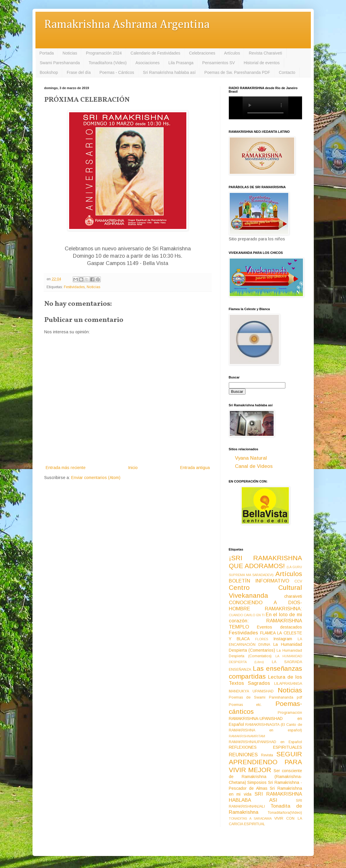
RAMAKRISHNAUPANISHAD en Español (265, 742)
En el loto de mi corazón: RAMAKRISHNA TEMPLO (265, 621)
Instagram (283, 639)
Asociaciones (148, 63)
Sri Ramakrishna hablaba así (169, 72)
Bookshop (49, 72)
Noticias (70, 53)
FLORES (262, 639)
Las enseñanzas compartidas (265, 672)
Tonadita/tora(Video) (285, 813)
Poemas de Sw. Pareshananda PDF (237, 72)
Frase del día (79, 72)
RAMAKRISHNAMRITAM (247, 736)
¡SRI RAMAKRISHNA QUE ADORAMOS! (265, 562)
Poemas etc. (246, 705)
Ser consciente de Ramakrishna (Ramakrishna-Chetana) (265, 777)
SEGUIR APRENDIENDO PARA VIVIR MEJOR (265, 762)
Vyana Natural (251, 458)
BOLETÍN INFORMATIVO (259, 581)
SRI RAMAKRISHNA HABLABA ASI (265, 797)
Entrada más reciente (66, 468)
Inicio (133, 468)
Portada (47, 53)
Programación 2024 (104, 53)
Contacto (287, 72)
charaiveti (293, 596)
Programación (290, 713)
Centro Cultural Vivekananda (265, 592)
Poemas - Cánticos (117, 72)
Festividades (74, 287)
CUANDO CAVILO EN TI (247, 615)
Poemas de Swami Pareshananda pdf (265, 697)
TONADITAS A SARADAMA (250, 818)
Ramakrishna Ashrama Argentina (127, 25)
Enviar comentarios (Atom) (96, 478)
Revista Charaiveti (265, 53)
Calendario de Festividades (156, 53)
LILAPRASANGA (288, 684)
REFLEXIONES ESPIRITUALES (265, 747)
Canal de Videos (254, 466)
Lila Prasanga (181, 63)
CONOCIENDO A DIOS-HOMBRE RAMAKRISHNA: (265, 606)
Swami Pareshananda (60, 63)
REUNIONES (243, 755)
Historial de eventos (262, 63)
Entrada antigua (195, 468)
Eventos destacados (279, 627)
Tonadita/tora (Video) (108, 63)
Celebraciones (202, 53)
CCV (298, 581)
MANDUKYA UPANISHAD (251, 691)
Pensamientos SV (218, 63)
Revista (267, 755)
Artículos (232, 53)
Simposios (257, 782)
